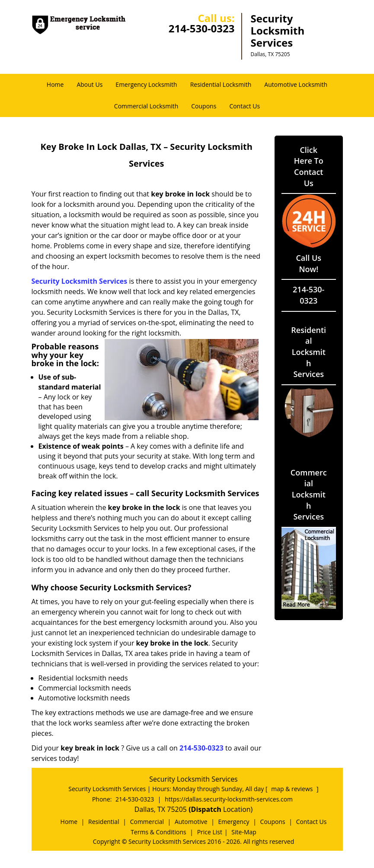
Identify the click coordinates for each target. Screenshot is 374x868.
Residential (104, 822)
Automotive (191, 822)
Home (55, 84)
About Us (90, 84)
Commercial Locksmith (146, 106)
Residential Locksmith (221, 84)
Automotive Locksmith (296, 84)
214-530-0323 (202, 28)
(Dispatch (206, 809)
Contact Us (245, 106)
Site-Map (244, 832)
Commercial (147, 822)
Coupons (204, 106)
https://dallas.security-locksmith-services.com (229, 799)
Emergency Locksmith (146, 84)
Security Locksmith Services (80, 281)
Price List (210, 832)
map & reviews (293, 789)
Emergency (234, 822)
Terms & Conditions (158, 832)
